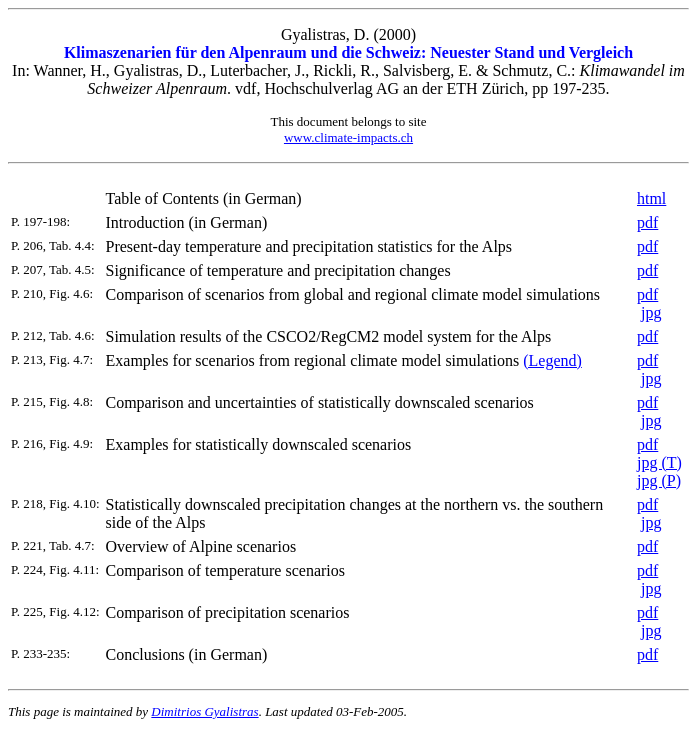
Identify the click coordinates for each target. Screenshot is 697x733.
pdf (647, 222)
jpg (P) (659, 480)
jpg (651, 312)
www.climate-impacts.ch (348, 137)
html (651, 198)
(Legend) (552, 360)
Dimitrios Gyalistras (204, 711)
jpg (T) (659, 462)
